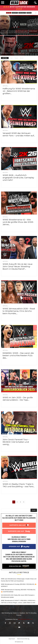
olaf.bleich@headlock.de (25, 619)
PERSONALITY (22, 13)
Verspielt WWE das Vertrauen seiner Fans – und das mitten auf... (19, 134)
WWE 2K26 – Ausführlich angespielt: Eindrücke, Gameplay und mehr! (18, 178)
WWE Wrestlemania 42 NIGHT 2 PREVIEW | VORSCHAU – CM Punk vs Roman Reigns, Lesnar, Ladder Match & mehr (19, 602)
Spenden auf (14, 546)
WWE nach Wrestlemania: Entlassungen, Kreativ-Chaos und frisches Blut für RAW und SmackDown (19, 32)
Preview (29, 13)
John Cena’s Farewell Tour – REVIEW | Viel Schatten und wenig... (16, 442)
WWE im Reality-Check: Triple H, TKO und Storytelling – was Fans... (19, 485)
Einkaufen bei (15, 566)
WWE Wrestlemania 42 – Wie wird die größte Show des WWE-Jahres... (18, 222)
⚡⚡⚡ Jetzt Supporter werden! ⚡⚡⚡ (19, 8)
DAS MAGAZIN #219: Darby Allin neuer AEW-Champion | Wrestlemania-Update (18, 596)
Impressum (12, 639)
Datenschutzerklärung (23, 639)
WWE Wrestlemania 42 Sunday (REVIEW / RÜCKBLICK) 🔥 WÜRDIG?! (19, 585)
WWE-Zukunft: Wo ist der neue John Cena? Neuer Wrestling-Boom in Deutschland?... (18, 266)
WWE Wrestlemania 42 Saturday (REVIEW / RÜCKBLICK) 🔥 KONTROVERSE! (18, 591)
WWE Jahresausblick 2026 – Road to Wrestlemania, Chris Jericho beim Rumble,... (19, 311)
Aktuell (9, 13)
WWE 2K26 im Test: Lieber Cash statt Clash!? (15, 53)
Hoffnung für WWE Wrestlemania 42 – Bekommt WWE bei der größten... (19, 91)
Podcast (16, 58)
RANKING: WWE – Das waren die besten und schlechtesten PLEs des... (18, 355)
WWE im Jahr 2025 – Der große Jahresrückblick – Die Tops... (18, 399)
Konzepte (15, 13)
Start (12, 58)
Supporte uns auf (17, 525)
